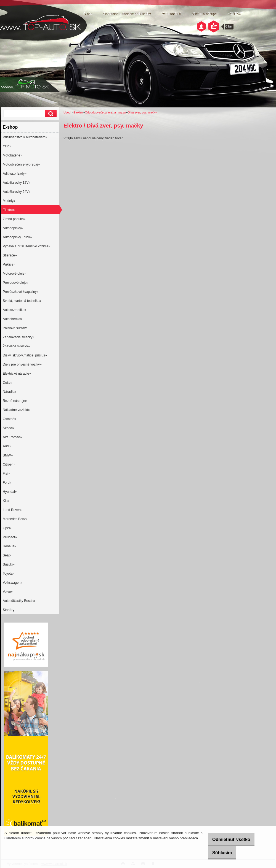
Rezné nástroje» (15, 401)
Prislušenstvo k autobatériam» (25, 137)
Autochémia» (12, 319)
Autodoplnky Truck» (17, 237)
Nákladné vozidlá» (16, 410)
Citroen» (9, 464)
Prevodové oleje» (16, 283)
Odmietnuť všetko (226, 839)
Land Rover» (12, 510)
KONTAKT (235, 14)
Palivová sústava (15, 328)
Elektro (78, 112)
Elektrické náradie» (17, 374)
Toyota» (9, 574)
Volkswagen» (13, 583)
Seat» (7, 555)
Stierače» (10, 255)
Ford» (7, 483)
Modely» (9, 201)
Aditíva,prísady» (15, 174)
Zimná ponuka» (14, 219)
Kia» (6, 501)
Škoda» (8, 428)
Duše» (8, 383)
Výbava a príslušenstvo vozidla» (26, 246)
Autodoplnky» (13, 228)
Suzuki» (9, 564)
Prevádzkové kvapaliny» (21, 292)
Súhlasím (217, 853)
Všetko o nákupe (204, 14)
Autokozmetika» (14, 310)
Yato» (7, 146)
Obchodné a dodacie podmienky (127, 14)
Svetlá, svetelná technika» (22, 301)
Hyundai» (10, 492)
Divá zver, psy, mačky (142, 112)
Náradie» (10, 392)
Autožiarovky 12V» (17, 183)
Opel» (7, 528)
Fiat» (6, 474)
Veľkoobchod (171, 14)
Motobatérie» (12, 155)
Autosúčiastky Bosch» (19, 601)
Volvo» (8, 592)
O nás (87, 14)
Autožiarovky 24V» (17, 192)
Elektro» (9, 210)
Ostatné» (10, 419)
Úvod (67, 112)
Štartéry (9, 610)
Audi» (7, 446)
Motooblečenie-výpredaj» (21, 164)
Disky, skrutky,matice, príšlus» (25, 355)
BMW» (8, 455)
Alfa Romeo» (12, 437)
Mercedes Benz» (15, 519)
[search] (50, 114)
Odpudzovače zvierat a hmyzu (105, 112)
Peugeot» (10, 537)
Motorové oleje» (14, 274)
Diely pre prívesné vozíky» (22, 364)
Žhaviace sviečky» (16, 346)
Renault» (9, 546)
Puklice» (9, 264)
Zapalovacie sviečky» (18, 337)
